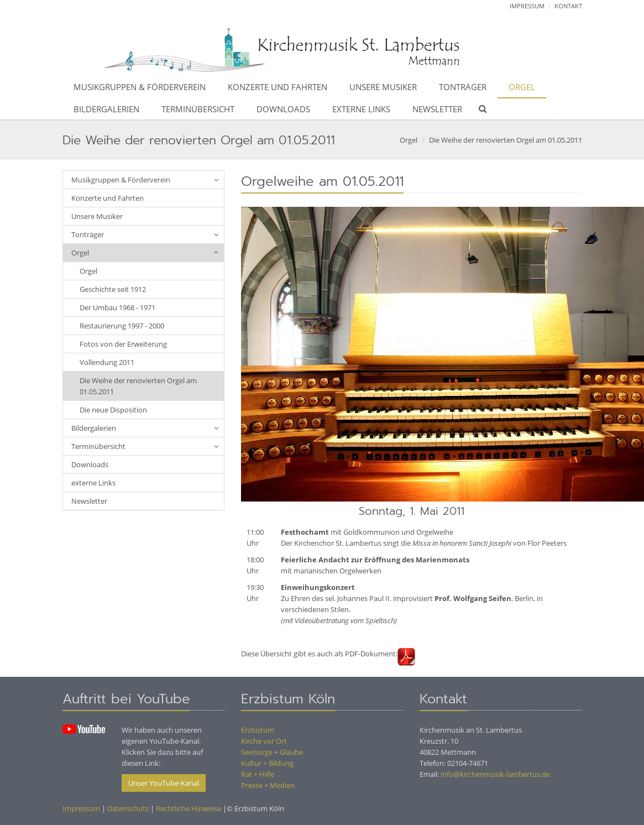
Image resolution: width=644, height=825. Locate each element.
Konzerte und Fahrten (278, 87)
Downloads (283, 109)
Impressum (527, 6)
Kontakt (568, 6)
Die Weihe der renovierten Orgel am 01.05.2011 (506, 140)
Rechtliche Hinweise (189, 808)
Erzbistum (258, 730)
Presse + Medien (268, 785)
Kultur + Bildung (267, 763)
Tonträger (463, 87)
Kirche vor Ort (264, 741)
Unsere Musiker (383, 87)
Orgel (522, 87)
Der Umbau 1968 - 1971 (117, 307)
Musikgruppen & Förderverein (140, 87)
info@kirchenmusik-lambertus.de (495, 774)
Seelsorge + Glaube (272, 752)
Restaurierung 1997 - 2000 (122, 326)
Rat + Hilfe (258, 774)
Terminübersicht (198, 109)
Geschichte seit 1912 (113, 289)
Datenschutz (128, 808)
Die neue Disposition (113, 410)
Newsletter (437, 109)
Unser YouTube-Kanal (164, 783)
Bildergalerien (106, 109)
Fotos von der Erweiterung (123, 344)
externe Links (361, 109)
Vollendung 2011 (107, 362)
